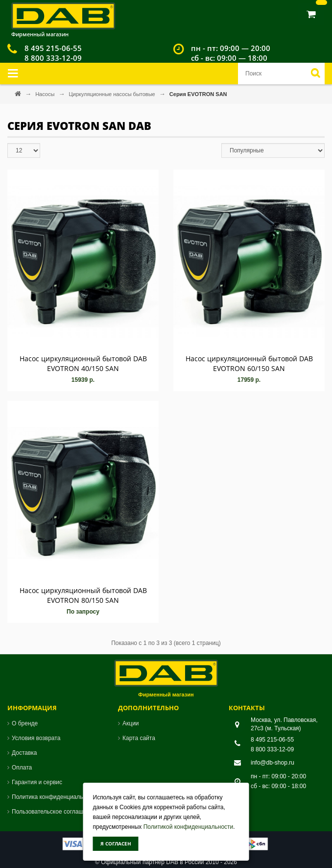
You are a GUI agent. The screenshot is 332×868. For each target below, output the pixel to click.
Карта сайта (139, 738)
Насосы (46, 94)
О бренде (25, 723)
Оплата (22, 768)
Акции (131, 723)
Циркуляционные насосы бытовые (112, 94)
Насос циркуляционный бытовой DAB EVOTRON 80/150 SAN (83, 595)
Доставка (24, 753)
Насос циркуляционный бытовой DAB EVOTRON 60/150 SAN (249, 363)
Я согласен (116, 843)
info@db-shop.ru (273, 763)
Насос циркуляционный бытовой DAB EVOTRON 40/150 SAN (83, 363)
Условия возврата (36, 738)
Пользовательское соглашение (54, 812)
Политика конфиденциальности (55, 797)
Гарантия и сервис (37, 782)
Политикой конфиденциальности (189, 827)
